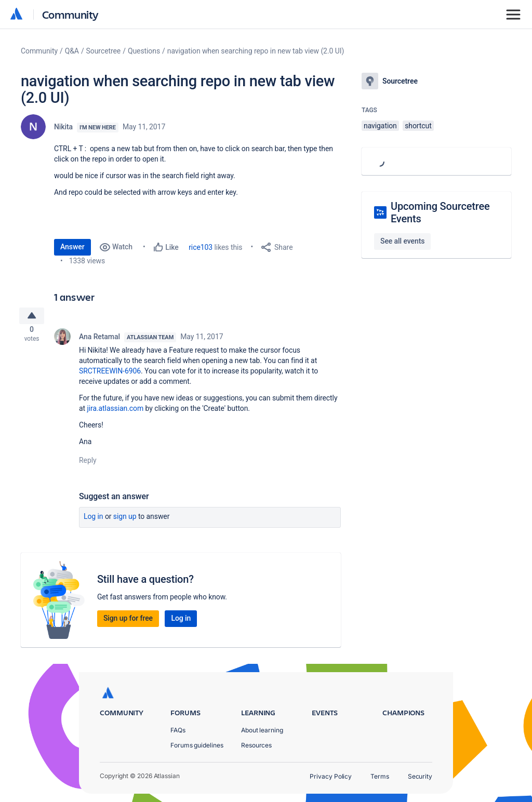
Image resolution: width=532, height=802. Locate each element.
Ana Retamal (99, 341)
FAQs (178, 730)
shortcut (418, 126)
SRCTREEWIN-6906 (110, 375)
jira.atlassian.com (115, 412)
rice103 (201, 247)
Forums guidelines (197, 745)
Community (70, 14)
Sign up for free (128, 622)
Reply (88, 464)
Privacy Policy (331, 776)
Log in (94, 520)
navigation (380, 126)
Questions (144, 51)
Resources (256, 745)
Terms (380, 776)
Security (420, 776)
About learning (262, 730)
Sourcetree (104, 51)
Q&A (72, 51)
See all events (402, 241)
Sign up (125, 520)
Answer (72, 247)
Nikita (63, 127)
